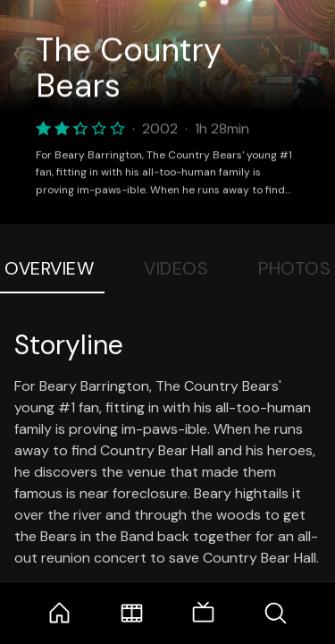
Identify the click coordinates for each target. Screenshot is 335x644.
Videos (176, 268)
